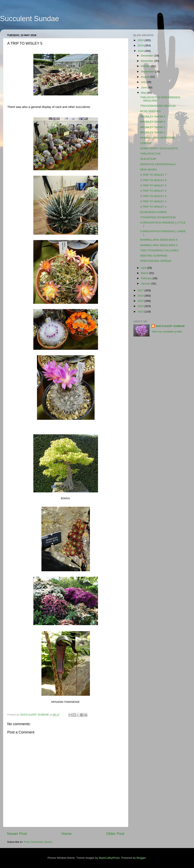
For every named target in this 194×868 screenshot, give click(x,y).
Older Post (115, 834)
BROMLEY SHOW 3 (153, 122)
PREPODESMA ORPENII (156, 261)
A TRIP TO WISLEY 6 (153, 180)
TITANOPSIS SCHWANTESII (158, 217)
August (145, 77)
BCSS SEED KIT (151, 111)
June (144, 87)
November (148, 61)
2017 (141, 290)
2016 (141, 296)
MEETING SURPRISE (154, 256)
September (148, 72)
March (145, 273)
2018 (141, 51)
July (144, 82)
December (148, 56)
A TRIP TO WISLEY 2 (153, 201)
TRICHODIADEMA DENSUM (158, 106)
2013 (141, 312)
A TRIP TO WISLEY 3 (153, 196)
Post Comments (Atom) (38, 842)
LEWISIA (146, 143)
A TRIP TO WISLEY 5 (153, 185)
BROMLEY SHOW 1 (153, 132)
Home (66, 834)
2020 (141, 40)
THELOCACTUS (150, 154)
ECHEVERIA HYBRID (154, 212)
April (144, 268)
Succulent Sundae (30, 19)
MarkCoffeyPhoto (109, 858)
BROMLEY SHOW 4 (153, 116)
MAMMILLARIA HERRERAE (158, 138)
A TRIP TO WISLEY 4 (153, 191)
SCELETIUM (148, 159)
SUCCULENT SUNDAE (170, 326)
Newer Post (17, 834)
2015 (141, 301)
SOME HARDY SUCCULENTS (159, 148)
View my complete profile (167, 332)
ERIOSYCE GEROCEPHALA (158, 164)
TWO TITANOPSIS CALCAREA (160, 250)
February (147, 278)
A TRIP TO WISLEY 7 (153, 175)
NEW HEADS (149, 170)
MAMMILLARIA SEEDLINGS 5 (159, 240)
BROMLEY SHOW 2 (153, 127)
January (146, 284)
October (146, 66)
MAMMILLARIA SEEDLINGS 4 (159, 245)
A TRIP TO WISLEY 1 (153, 207)
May (144, 93)
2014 (141, 306)
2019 (141, 45)
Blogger (141, 858)
